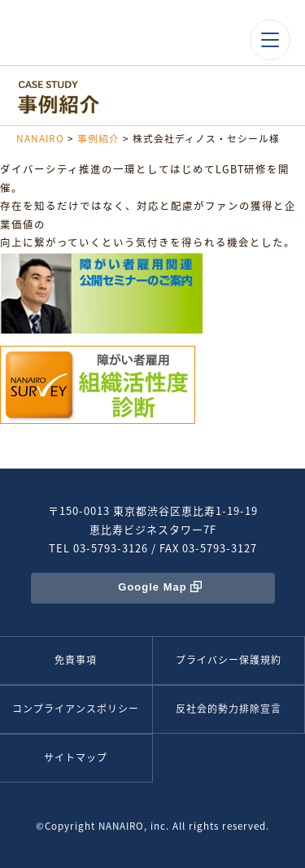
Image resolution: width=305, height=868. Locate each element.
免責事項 (76, 660)
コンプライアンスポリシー (76, 709)
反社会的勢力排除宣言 (229, 709)
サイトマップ (76, 757)
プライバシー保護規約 (229, 660)
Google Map (152, 587)
